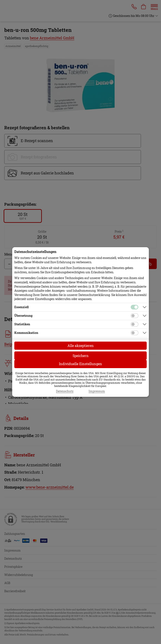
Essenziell (21, 307)
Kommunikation (26, 333)
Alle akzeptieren (81, 346)
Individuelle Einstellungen (80, 364)
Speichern (81, 356)
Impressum (97, 391)
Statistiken (22, 324)
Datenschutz (65, 391)
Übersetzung (23, 316)
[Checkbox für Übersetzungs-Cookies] (135, 316)
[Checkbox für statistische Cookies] (135, 324)
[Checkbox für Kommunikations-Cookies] (135, 333)
